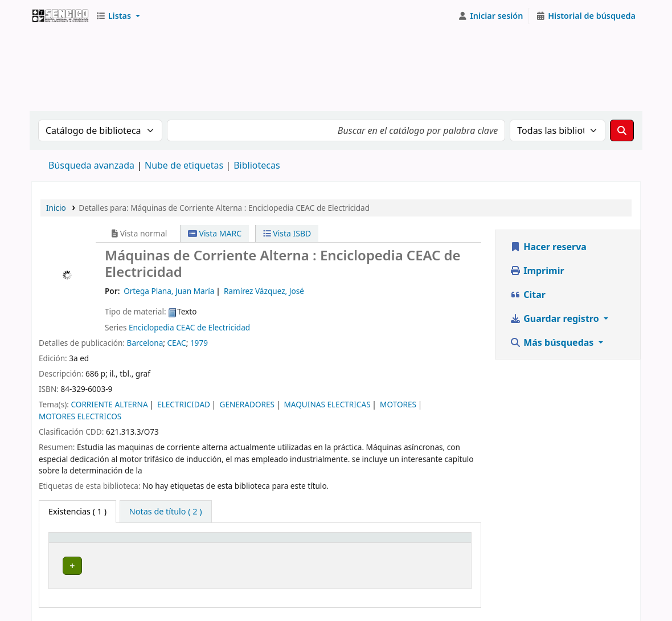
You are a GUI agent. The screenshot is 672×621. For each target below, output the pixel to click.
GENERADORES (247, 404)
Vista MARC (215, 233)
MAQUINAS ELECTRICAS (327, 404)
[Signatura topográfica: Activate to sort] (330, 542)
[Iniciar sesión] (491, 16)
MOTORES (398, 404)
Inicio (56, 208)
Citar (528, 295)
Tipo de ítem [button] (79, 543)
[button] (118, 16)
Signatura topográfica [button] (295, 543)
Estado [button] (433, 543)
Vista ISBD (287, 233)
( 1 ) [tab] (77, 511)
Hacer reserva (548, 247)
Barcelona (145, 343)
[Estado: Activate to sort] (442, 542)
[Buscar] (622, 130)
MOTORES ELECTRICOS (80, 416)
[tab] (166, 512)
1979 (199, 343)
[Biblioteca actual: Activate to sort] (189, 542)
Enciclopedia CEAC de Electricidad (189, 327)
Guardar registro (556, 318)
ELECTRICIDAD (184, 404)
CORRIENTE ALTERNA (109, 404)
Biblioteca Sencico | (60, 16)
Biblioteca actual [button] (171, 543)
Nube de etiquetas (184, 165)
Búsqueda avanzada (91, 165)
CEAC (177, 343)
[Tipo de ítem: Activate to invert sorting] (91, 542)
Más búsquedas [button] (553, 342)
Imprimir (537, 271)
